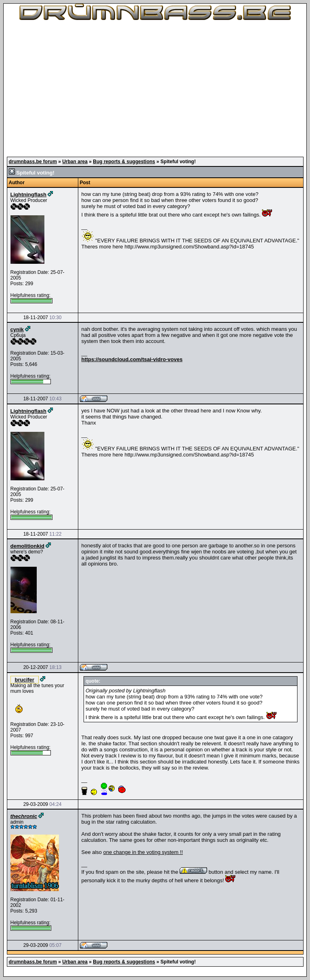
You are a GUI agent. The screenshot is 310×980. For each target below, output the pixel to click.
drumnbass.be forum (33, 162)
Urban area (75, 162)
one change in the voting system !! (143, 852)
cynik (17, 329)
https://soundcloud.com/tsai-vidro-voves (132, 359)
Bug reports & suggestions (124, 162)
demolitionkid (28, 546)
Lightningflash (29, 195)
